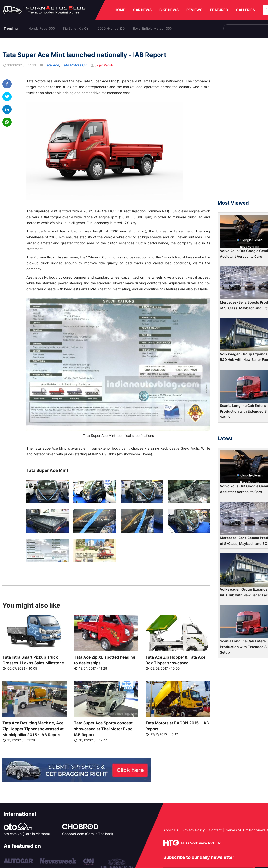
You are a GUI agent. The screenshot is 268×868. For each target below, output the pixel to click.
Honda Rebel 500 (42, 28)
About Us (171, 830)
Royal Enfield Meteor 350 (152, 28)
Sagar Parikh (102, 65)
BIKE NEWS (169, 10)
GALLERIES (245, 10)
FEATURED (219, 10)
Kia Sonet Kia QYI (76, 28)
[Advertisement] (243, 121)
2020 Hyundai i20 (111, 28)
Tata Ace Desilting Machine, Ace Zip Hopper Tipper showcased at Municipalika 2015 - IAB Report (33, 729)
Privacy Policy (194, 830)
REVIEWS (194, 10)
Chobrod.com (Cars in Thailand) (88, 834)
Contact (215, 830)
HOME (120, 10)
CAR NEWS (142, 10)
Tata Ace (52, 65)
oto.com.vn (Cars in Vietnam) (27, 834)
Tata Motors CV (74, 65)
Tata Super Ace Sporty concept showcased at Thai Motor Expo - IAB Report (105, 729)
